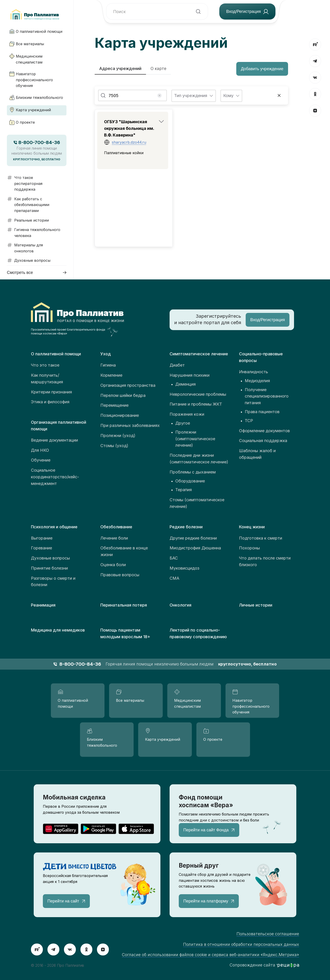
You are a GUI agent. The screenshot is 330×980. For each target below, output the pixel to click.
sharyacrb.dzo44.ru (129, 142)
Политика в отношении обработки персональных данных (241, 944)
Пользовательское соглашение (268, 934)
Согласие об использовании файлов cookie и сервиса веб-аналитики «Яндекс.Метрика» (210, 955)
